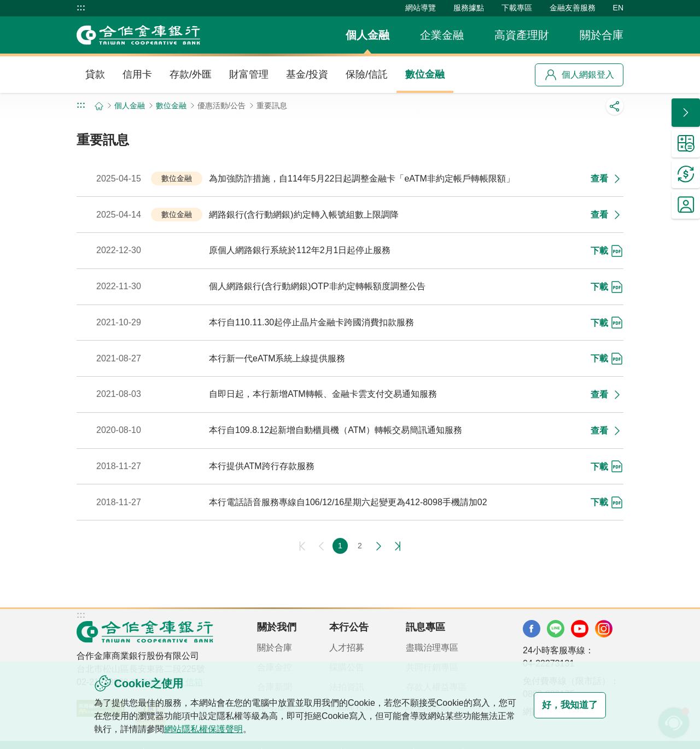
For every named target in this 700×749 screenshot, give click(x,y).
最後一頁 (396, 546)
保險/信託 (367, 74)
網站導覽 (421, 8)
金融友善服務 (573, 8)
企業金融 (442, 35)
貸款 (95, 74)
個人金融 (367, 35)
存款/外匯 (191, 74)
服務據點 (469, 8)
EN (618, 8)
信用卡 (137, 74)
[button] (686, 113)
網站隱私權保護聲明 (221, 729)
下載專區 (517, 8)
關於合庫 (602, 35)
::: (81, 8)
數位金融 (425, 74)
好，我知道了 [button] (562, 705)
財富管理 (249, 74)
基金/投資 (307, 74)
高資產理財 (522, 35)
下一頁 (378, 546)
